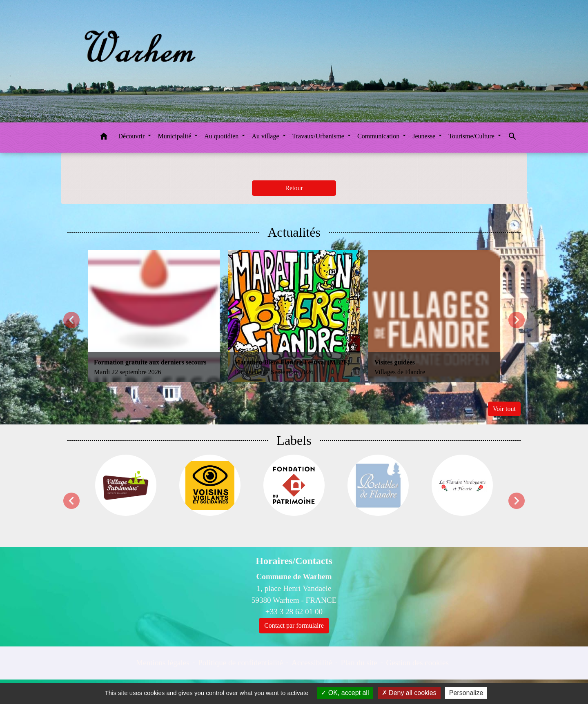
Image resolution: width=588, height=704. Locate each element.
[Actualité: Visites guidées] (434, 316)
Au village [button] (266, 136)
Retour (294, 188)
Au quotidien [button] (222, 136)
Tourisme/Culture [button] (472, 136)
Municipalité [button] (175, 136)
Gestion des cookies (417, 663)
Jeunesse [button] (425, 136)
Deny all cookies (409, 693)
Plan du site (359, 663)
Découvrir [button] (133, 136)
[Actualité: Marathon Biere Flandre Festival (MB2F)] (294, 316)
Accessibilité (312, 663)
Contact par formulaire (294, 625)
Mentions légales (163, 663)
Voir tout (504, 409)
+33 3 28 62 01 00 (294, 612)
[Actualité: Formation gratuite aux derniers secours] (154, 316)
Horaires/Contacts (294, 561)
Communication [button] (379, 136)
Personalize (466, 693)
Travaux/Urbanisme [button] (319, 136)
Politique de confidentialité (241, 663)
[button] (104, 138)
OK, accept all (345, 693)
